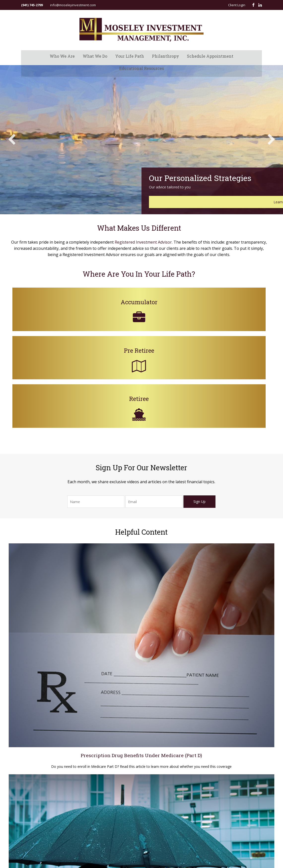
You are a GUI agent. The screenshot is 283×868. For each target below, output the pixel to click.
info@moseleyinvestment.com (73, 5)
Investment (240, 663)
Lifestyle (238, 693)
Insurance (239, 675)
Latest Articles (242, 699)
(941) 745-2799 (32, 5)
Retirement (240, 656)
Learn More (233, 213)
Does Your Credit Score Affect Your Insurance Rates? (141, 578)
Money (237, 687)
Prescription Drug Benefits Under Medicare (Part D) (61, 578)
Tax (234, 681)
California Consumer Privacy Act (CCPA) (50, 695)
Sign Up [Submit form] (200, 440)
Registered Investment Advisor (159, 262)
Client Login (237, 5)
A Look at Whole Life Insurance (222, 578)
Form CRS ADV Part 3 (36, 717)
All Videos (239, 705)
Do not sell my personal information (81, 700)
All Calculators (242, 711)
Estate (236, 669)
